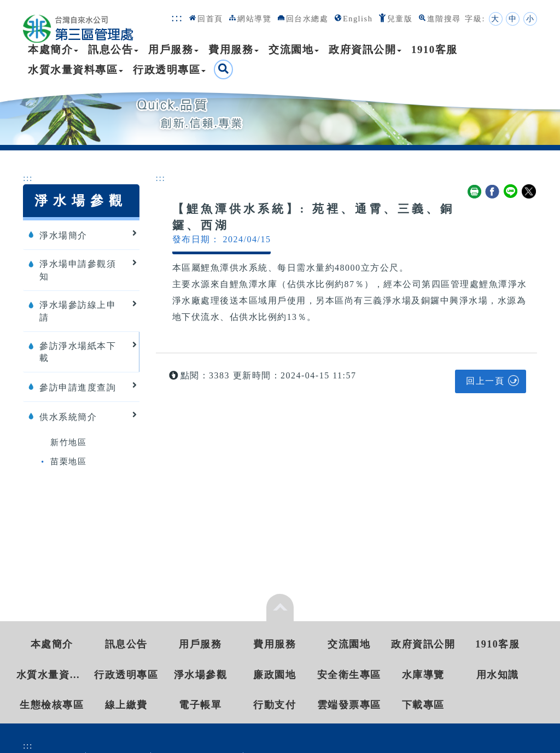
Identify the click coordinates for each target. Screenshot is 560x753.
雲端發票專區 (349, 705)
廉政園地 (275, 675)
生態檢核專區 (52, 705)
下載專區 (423, 705)
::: (177, 17)
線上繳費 (126, 705)
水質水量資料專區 (75, 70)
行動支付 (275, 705)
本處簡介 (53, 49)
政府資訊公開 (365, 49)
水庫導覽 (423, 675)
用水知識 (498, 675)
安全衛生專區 (349, 675)
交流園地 (294, 49)
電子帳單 (200, 705)
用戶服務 (173, 49)
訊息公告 (113, 49)
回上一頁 (485, 381)
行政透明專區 (169, 70)
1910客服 (434, 49)
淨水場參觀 (201, 675)
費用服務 (234, 49)
